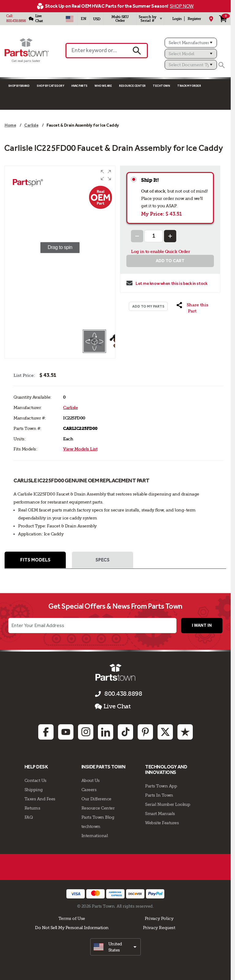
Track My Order (189, 86)
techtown (91, 826)
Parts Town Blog (98, 817)
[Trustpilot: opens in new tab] (185, 732)
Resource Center (132, 86)
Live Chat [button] (113, 707)
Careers (89, 790)
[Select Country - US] (69, 19)
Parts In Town (159, 795)
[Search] (222, 65)
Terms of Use (72, 918)
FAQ (29, 817)
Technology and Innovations (166, 770)
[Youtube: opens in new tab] (66, 732)
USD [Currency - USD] (97, 19)
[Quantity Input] (154, 236)
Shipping (34, 790)
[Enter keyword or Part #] (96, 51)
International (95, 836)
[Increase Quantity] (170, 236)
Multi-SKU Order (120, 19)
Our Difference (96, 799)
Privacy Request (159, 928)
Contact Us (35, 780)
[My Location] (211, 19)
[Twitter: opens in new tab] (165, 732)
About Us (91, 780)
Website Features (162, 823)
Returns (32, 808)
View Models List (80, 449)
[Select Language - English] (84, 19)
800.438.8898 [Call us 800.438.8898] (123, 694)
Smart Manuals (160, 813)
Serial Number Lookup (168, 804)
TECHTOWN (161, 86)
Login (177, 19)
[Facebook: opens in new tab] (46, 732)
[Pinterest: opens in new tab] (145, 732)
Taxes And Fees (40, 799)
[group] (60, 247)
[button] (106, 175)
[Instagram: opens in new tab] (86, 732)
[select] (116, 947)
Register (194, 19)
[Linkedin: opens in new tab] (106, 732)
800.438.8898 (16, 21)
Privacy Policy (159, 918)
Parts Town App (161, 786)
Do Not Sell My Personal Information (72, 928)
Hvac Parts (79, 86)
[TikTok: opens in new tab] (125, 732)
